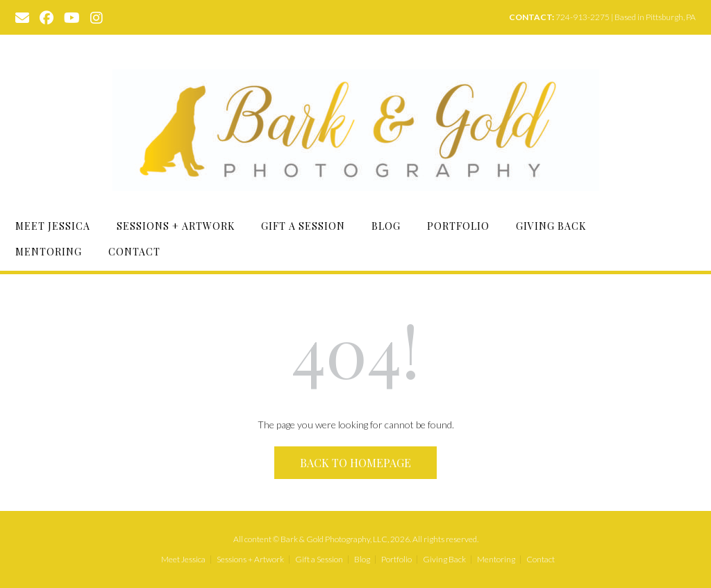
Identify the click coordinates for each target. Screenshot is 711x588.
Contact (134, 252)
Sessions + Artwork (176, 226)
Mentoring (49, 252)
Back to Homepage (355, 463)
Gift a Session (303, 226)
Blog (386, 226)
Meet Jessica (53, 226)
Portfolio (458, 226)
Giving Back (551, 226)
